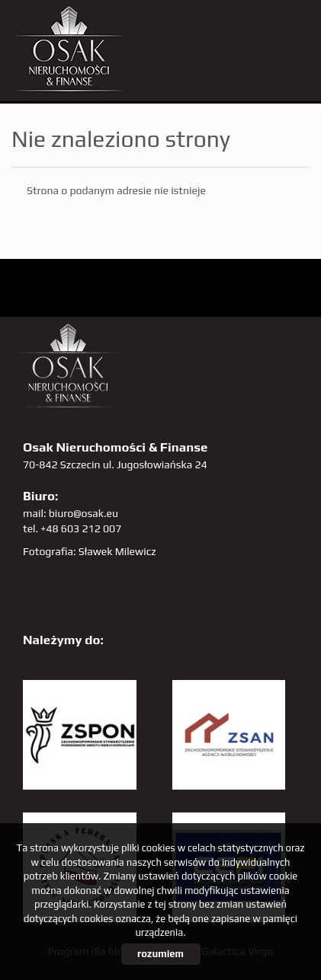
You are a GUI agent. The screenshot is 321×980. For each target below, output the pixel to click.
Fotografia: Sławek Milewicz (90, 551)
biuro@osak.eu (83, 513)
